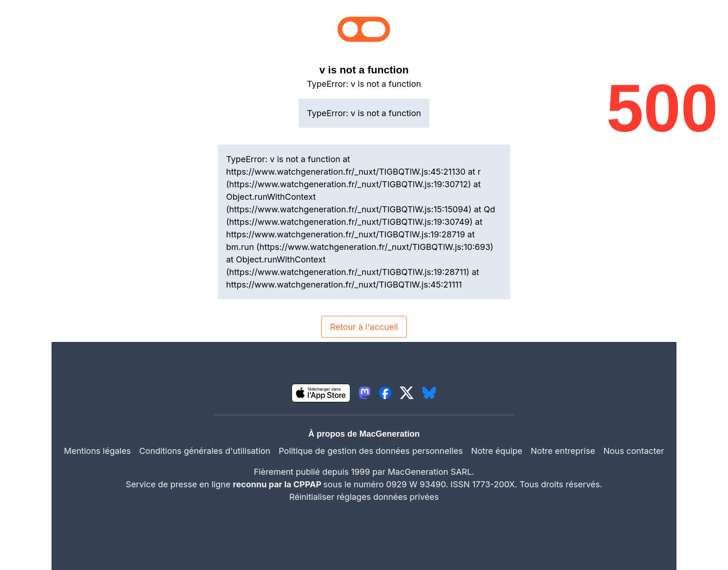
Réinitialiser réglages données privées (364, 497)
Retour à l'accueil (364, 327)
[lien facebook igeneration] (385, 393)
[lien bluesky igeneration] (429, 393)
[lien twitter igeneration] (407, 393)
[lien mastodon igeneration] (365, 393)
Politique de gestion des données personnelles (371, 451)
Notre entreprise (563, 451)
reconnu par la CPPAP (278, 484)
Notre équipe (497, 451)
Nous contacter (634, 451)
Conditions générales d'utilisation (205, 451)
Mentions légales (97, 451)
